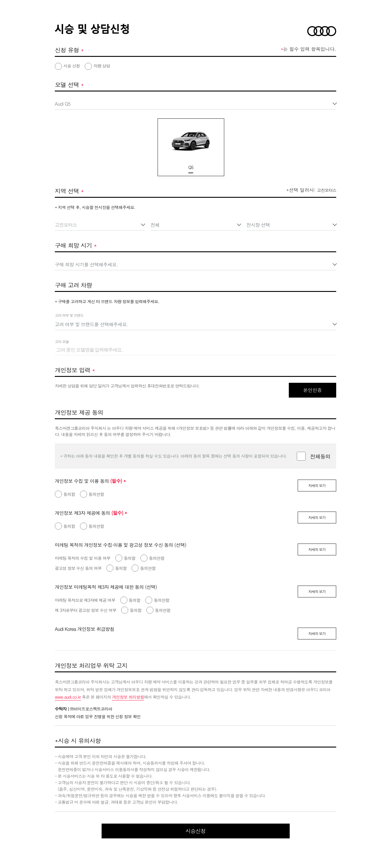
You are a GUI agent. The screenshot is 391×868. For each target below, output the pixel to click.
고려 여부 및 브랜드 (69, 315)
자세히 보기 (317, 485)
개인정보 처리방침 (128, 697)
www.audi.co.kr (68, 697)
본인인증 (312, 390)
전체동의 (320, 456)
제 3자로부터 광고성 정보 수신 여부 (86, 610)
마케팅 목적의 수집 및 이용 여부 (82, 558)
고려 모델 (62, 341)
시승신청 (195, 831)
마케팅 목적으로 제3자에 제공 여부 (85, 600)
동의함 (69, 494)
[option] (187, 147)
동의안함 (96, 494)
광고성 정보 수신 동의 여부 (78, 568)
